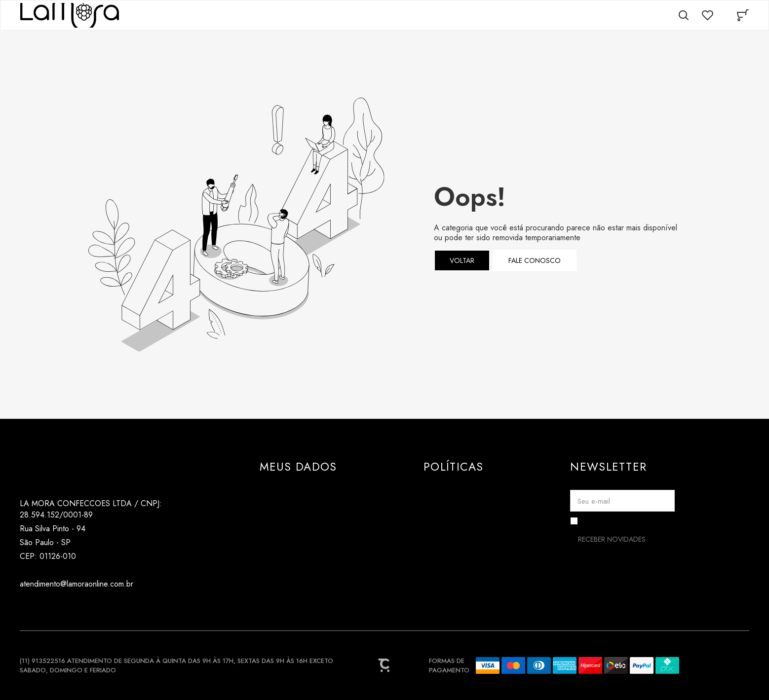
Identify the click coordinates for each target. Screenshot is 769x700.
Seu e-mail (594, 501)
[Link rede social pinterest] (65, 608)
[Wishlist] (707, 15)
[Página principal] (70, 15)
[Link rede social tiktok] (46, 608)
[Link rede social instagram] (26, 608)
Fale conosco (535, 260)
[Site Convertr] (384, 665)
